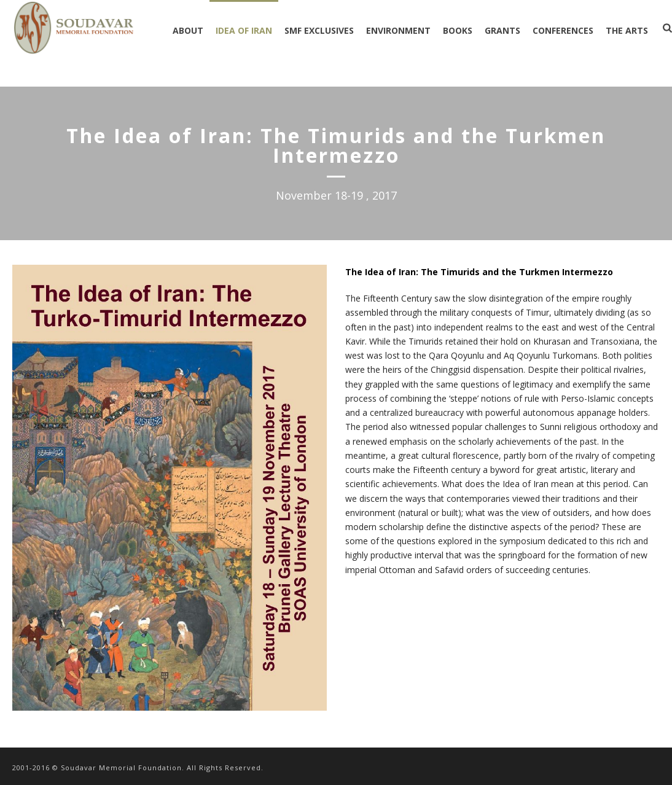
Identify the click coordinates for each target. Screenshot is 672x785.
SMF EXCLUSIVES (319, 30)
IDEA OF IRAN (244, 30)
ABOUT (188, 30)
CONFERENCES (563, 30)
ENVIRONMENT (398, 30)
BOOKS (458, 30)
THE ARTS (627, 30)
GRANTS (502, 30)
